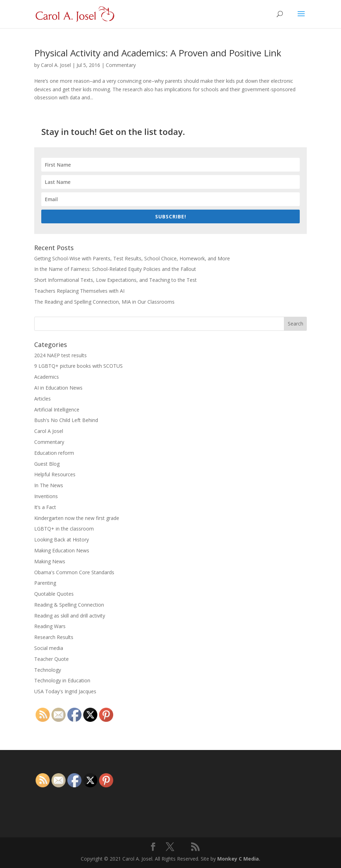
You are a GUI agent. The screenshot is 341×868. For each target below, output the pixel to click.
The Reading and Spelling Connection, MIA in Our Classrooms (104, 302)
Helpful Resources (55, 474)
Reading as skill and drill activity (70, 616)
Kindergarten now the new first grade (77, 518)
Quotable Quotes (54, 594)
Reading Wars (50, 626)
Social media (49, 648)
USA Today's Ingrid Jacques (65, 691)
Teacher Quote (51, 659)
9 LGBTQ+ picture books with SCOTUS (78, 366)
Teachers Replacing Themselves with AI (79, 291)
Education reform (54, 453)
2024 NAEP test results (60, 355)
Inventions (46, 496)
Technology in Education (62, 680)
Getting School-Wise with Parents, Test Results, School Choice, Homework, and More (132, 258)
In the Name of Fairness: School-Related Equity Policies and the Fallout (115, 269)
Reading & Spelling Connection (69, 605)
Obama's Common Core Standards (74, 572)
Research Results (54, 637)
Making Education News (62, 550)
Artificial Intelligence (57, 410)
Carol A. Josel (56, 65)
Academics (47, 377)
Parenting (45, 583)
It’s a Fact (45, 507)
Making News (50, 561)
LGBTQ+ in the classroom (64, 529)
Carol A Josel (49, 431)
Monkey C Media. (239, 859)
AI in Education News (58, 388)
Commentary (121, 65)
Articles (42, 399)
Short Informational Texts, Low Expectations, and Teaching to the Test (115, 280)
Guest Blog (47, 464)
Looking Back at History (62, 540)
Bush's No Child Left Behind (66, 420)
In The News (49, 485)
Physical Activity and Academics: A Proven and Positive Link (158, 53)
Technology (48, 670)
